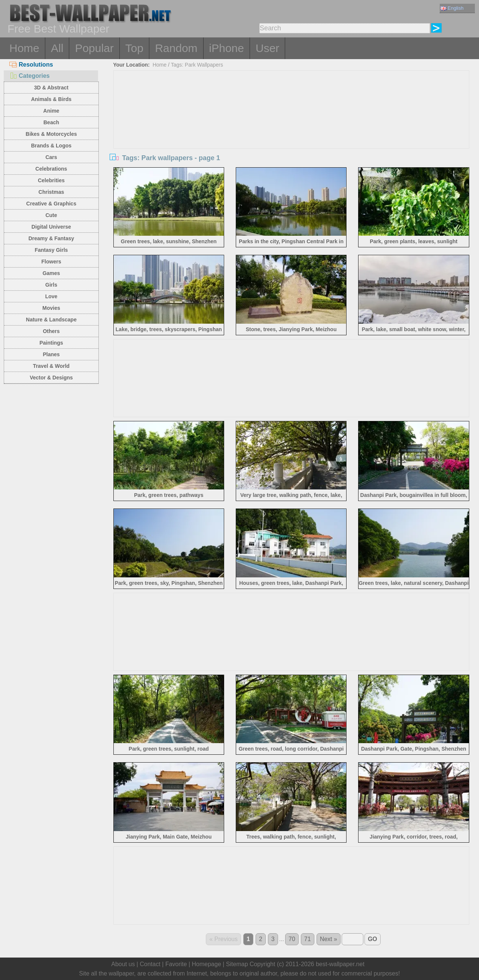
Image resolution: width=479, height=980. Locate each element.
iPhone (227, 48)
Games (51, 273)
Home (24, 48)
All (57, 48)
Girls (51, 285)
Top (134, 48)
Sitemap (237, 964)
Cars (51, 157)
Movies (51, 308)
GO (373, 939)
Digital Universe (51, 227)
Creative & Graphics (51, 204)
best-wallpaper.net (340, 964)
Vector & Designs (51, 378)
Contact (150, 964)
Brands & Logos (51, 146)
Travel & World (51, 366)
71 (308, 939)
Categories (30, 76)
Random (176, 48)
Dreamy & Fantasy (51, 238)
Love (51, 296)
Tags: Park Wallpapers (197, 65)
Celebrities (51, 180)
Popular (94, 48)
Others (51, 331)
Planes (51, 354)
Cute (51, 215)
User (267, 48)
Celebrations (51, 169)
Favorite (176, 964)
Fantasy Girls (51, 250)
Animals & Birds (51, 99)
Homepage (207, 964)
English (452, 8)
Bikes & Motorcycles (51, 134)
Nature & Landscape (51, 320)
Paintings (51, 343)
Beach (51, 122)
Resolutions (31, 65)
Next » (329, 939)
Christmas (51, 192)
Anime (51, 111)
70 (292, 939)
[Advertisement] (292, 127)
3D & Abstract (51, 88)
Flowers (51, 262)
